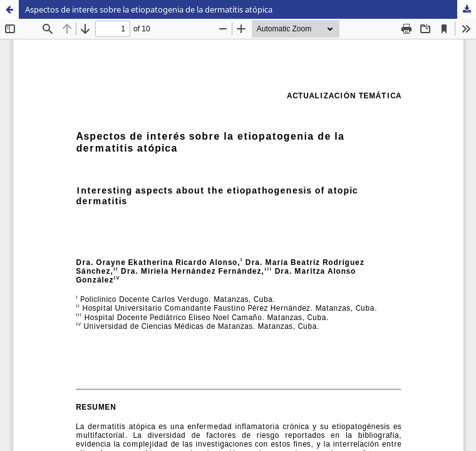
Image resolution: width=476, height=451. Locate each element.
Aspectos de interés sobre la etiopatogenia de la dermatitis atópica (149, 9)
